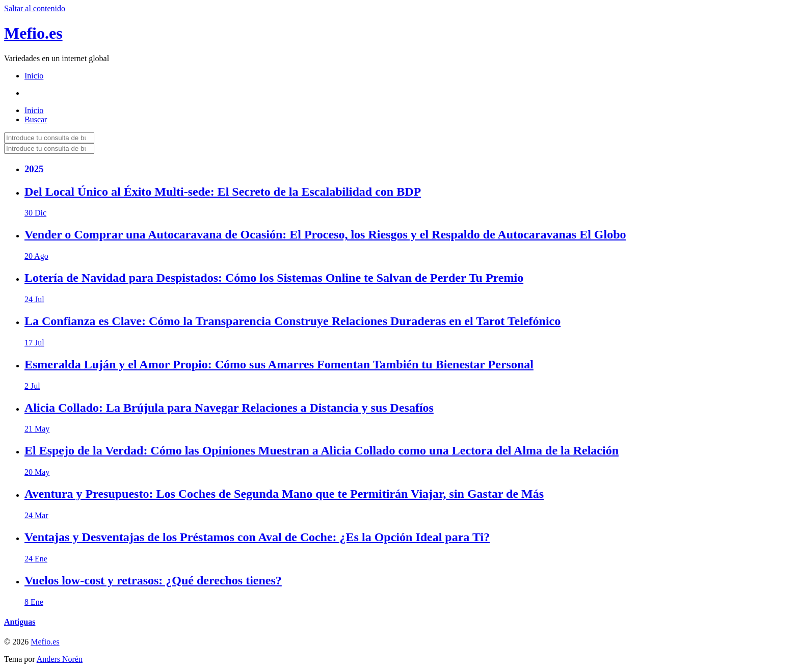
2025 (34, 169)
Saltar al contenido (35, 8)
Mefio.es (33, 33)
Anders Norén (60, 659)
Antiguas (20, 622)
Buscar (36, 119)
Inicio (34, 76)
